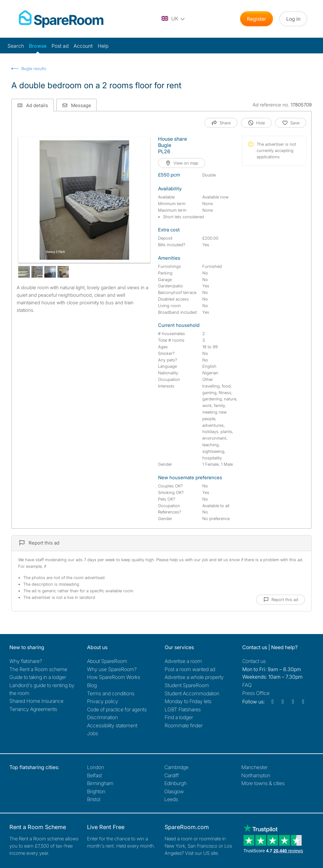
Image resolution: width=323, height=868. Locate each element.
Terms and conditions (111, 693)
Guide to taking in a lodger (38, 677)
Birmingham (100, 783)
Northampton (256, 775)
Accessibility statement (112, 725)
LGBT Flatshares (183, 709)
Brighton (96, 791)
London (96, 767)
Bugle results (34, 68)
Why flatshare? (26, 661)
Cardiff (172, 775)
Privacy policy (103, 701)
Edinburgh (175, 783)
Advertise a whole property (194, 677)
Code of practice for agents (117, 709)
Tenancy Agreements (33, 709)
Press (256, 693)
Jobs (93, 733)
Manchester (255, 767)
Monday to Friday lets (188, 701)
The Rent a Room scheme (38, 669)
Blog (92, 685)
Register (257, 19)
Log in (293, 19)
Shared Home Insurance (36, 701)
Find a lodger (179, 717)
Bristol (94, 799)
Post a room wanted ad (190, 669)
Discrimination (102, 717)
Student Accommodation (192, 693)
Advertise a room (183, 661)
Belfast (94, 775)
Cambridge (176, 767)
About (107, 661)
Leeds (171, 799)
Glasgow (174, 791)
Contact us (254, 661)
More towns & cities (263, 783)
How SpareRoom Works (114, 677)
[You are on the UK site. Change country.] (173, 19)
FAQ (247, 685)
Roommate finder (184, 725)
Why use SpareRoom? (112, 669)
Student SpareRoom (187, 685)
